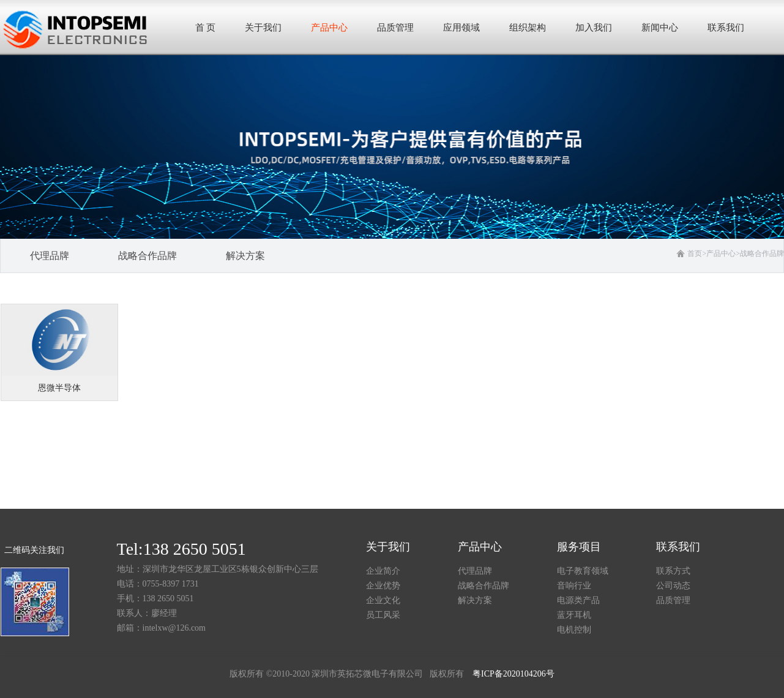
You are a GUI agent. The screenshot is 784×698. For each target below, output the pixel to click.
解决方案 (475, 600)
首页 (697, 253)
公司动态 (673, 586)
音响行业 (574, 586)
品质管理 (673, 600)
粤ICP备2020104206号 (513, 674)
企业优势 (383, 586)
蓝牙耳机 (574, 615)
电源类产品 (578, 600)
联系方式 (673, 571)
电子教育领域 (583, 571)
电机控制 (574, 630)
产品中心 (721, 253)
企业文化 (383, 600)
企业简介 (383, 571)
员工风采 (383, 615)
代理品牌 (475, 571)
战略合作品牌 (762, 253)
